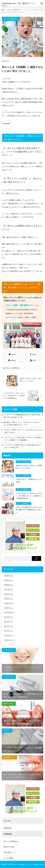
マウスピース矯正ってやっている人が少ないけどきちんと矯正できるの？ (23, 431)
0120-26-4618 (11, 317)
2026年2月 (7, 576)
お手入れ (7, 730)
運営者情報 (7, 828)
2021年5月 (7, 590)
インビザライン (9, 650)
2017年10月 (8, 613)
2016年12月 (8, 640)
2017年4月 (7, 622)
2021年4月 (7, 594)
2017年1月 (7, 636)
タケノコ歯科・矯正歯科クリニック (22, 305)
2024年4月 (7, 580)
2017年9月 (7, 617)
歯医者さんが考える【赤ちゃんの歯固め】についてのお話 (29, 467)
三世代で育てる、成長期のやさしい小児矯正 (29, 481)
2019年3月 (7, 603)
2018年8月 (7, 608)
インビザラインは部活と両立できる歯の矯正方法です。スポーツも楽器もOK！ (23, 446)
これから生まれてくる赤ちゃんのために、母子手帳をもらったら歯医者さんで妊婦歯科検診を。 (29, 496)
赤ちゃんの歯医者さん (15, 10)
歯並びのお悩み (9, 704)
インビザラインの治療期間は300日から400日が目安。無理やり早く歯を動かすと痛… (23, 416)
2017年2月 (7, 631)
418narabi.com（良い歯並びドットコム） (21, 864)
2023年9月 (7, 585)
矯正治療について (9, 757)
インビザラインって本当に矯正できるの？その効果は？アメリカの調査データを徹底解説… (23, 439)
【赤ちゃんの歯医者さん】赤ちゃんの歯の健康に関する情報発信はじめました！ (29, 510)
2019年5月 (7, 599)
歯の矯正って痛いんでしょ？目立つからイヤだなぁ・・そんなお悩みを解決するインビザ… (23, 424)
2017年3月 (7, 626)
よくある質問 (8, 858)
